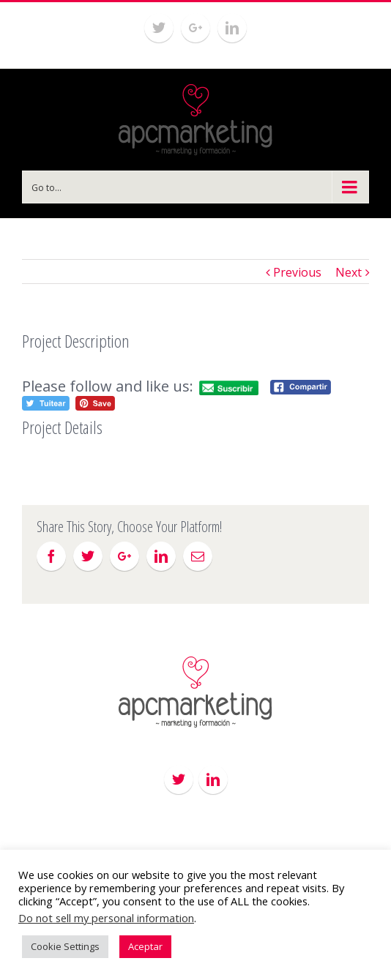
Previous (297, 272)
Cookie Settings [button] (65, 946)
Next (349, 272)
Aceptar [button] (145, 946)
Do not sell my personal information (106, 918)
